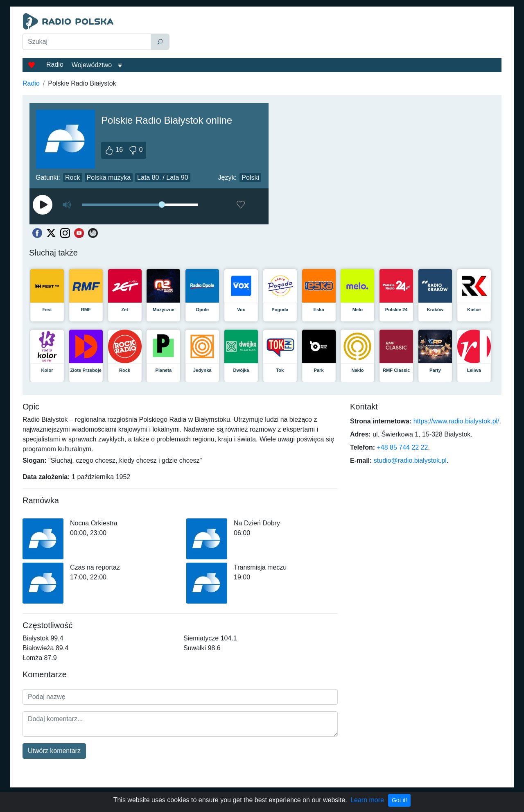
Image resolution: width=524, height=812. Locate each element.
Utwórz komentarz (54, 751)
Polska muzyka (109, 178)
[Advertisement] (337, 34)
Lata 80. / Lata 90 (163, 178)
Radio (55, 64)
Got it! (399, 800)
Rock (72, 178)
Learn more (367, 800)
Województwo (92, 65)
